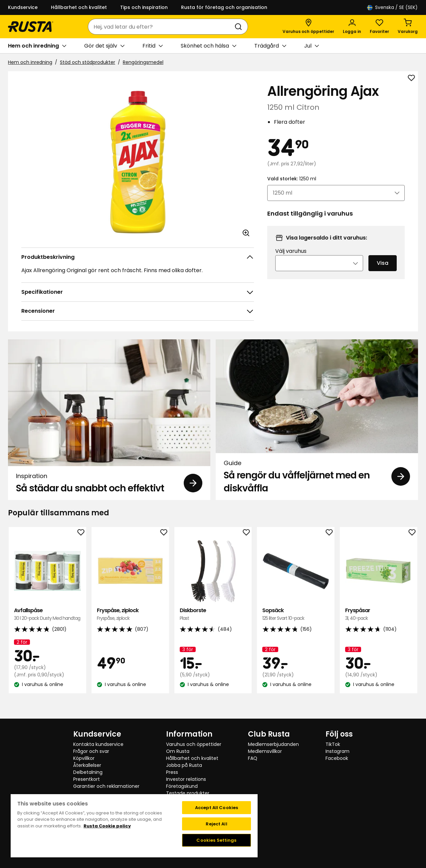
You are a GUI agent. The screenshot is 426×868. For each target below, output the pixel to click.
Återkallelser (87, 765)
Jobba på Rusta (184, 765)
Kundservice (23, 7)
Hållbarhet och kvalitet (79, 7)
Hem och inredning (30, 62)
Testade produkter (188, 793)
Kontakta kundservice (98, 744)
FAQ (253, 758)
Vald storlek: (292, 188)
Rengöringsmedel (143, 62)
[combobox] (161, 27)
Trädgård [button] (270, 46)
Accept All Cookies (216, 808)
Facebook (337, 758)
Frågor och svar (91, 751)
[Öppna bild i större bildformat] (246, 233)
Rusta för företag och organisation (224, 7)
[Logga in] (352, 27)
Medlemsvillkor (265, 751)
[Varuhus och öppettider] (308, 27)
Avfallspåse (47, 614)
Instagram (337, 751)
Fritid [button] (153, 46)
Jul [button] (312, 46)
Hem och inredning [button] (37, 46)
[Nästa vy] (413, 618)
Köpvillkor (84, 758)
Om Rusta (178, 751)
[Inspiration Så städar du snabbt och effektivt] (109, 420)
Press (172, 772)
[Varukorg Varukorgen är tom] (408, 27)
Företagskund (182, 786)
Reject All (216, 824)
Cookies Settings (216, 840)
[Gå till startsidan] (31, 27)
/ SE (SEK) (392, 7)
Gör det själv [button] (104, 46)
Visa (383, 272)
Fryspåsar (379, 614)
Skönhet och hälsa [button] (209, 46)
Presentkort (87, 779)
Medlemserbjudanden (273, 744)
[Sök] (240, 27)
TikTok (333, 744)
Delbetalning (88, 772)
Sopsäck (296, 614)
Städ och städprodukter (88, 62)
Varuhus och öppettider (194, 744)
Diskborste (213, 614)
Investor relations (186, 779)
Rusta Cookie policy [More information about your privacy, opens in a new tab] (107, 826)
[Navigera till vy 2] (217, 706)
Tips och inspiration (144, 7)
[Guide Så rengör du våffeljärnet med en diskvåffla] (317, 420)
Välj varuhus (291, 260)
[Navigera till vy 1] (209, 706)
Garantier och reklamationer (106, 786)
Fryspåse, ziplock (130, 614)
